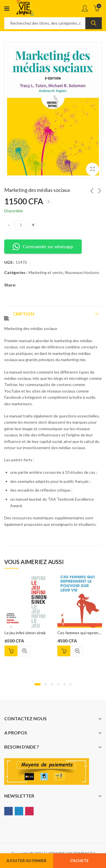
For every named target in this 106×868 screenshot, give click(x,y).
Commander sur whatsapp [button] (43, 247)
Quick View (25, 651)
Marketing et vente (46, 272)
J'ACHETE (79, 861)
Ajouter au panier (26, 861)
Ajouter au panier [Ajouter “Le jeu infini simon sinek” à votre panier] (11, 651)
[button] (38, 684)
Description (19, 314)
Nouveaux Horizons (82, 272)
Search (94, 23)
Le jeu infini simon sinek (25, 633)
